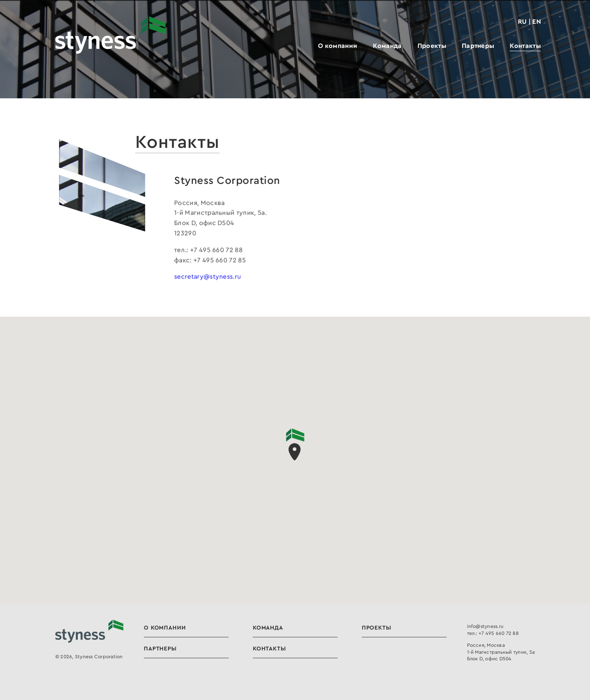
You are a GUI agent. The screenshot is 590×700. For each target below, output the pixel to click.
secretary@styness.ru (208, 276)
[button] (295, 444)
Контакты (525, 45)
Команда (387, 45)
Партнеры (478, 45)
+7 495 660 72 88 (499, 633)
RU (522, 21)
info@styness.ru (486, 626)
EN (537, 21)
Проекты (432, 45)
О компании (338, 45)
